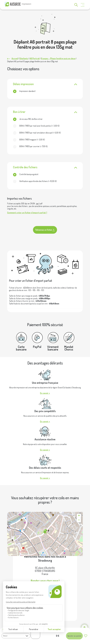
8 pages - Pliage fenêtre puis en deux (58, 58)
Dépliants (24, 58)
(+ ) (36, 126)
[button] (45, 532)
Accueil (15, 58)
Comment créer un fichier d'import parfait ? (27, 213)
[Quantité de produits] (35, 634)
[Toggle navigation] (83, 5)
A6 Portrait (35, 58)
